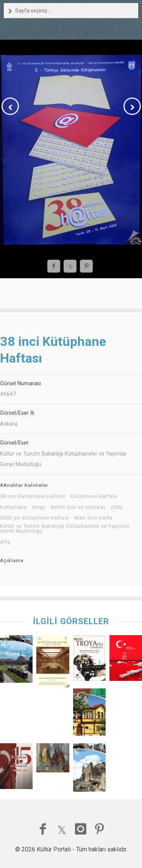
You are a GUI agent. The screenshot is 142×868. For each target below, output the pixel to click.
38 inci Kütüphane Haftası (33, 496)
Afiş (5, 542)
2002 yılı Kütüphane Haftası (35, 518)
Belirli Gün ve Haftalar (78, 507)
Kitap (39, 507)
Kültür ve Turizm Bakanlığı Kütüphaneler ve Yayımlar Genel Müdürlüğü (65, 529)
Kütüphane (13, 507)
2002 (117, 507)
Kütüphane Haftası (94, 496)
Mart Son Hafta (94, 518)
